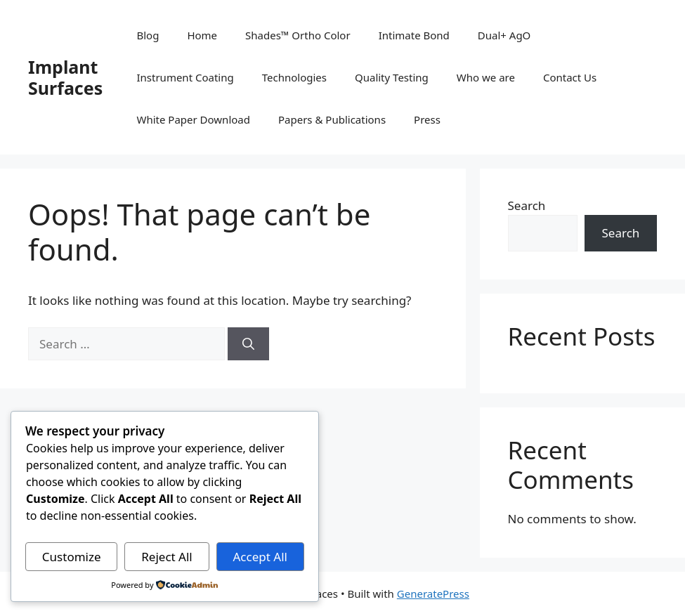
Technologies (294, 77)
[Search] (248, 344)
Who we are (486, 77)
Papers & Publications (332, 119)
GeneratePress (433, 594)
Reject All (167, 557)
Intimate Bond (414, 35)
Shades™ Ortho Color (298, 35)
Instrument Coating (185, 77)
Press (427, 119)
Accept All (260, 557)
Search (527, 205)
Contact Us (570, 77)
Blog (148, 35)
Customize (72, 557)
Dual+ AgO (504, 35)
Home (202, 35)
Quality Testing (392, 77)
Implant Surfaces (65, 77)
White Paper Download (193, 119)
